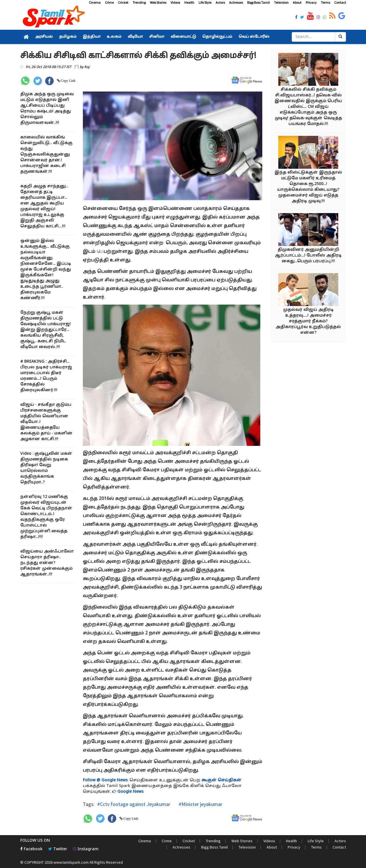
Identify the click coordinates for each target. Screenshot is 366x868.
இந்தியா (92, 37)
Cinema (95, 2)
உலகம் (114, 37)
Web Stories (158, 2)
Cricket (123, 2)
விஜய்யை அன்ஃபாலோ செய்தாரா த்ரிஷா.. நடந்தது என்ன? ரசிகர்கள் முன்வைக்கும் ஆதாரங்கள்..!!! (47, 563)
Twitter (58, 849)
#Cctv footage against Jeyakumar (134, 804)
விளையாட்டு (183, 37)
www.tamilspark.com (71, 862)
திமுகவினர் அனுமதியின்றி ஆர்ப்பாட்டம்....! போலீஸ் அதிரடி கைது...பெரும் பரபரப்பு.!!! (308, 256)
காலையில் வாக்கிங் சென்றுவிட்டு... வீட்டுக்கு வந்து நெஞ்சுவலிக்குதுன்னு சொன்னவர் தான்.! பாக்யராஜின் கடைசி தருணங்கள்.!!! (46, 155)
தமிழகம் (68, 37)
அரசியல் (44, 37)
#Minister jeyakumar (200, 804)
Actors (220, 2)
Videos (175, 2)
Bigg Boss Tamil (258, 2)
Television (281, 2)
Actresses (236, 2)
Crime (109, 2)
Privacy (311, 2)
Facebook (31, 849)
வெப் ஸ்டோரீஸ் (254, 37)
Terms (325, 2)
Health (189, 2)
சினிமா (157, 37)
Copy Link (68, 81)
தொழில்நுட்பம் (217, 37)
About (297, 2)
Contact (340, 2)
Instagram (86, 849)
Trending (139, 2)
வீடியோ (135, 37)
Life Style (205, 2)
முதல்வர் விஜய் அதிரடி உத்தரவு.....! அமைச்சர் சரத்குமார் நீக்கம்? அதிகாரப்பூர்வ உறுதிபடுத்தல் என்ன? (308, 321)
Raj (87, 67)
